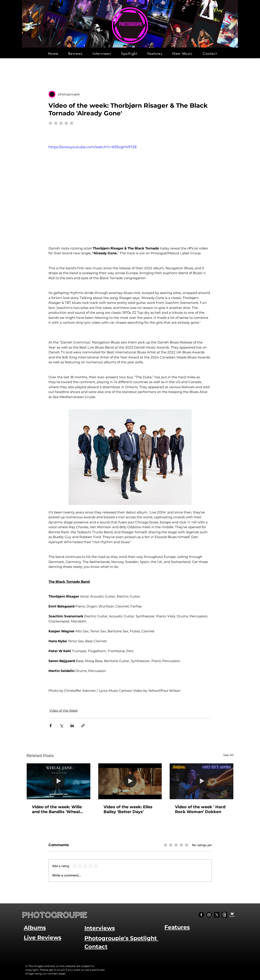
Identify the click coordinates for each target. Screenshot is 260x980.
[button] (75, 54)
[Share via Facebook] (51, 726)
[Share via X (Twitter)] (61, 726)
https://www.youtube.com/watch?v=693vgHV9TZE (93, 147)
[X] (217, 915)
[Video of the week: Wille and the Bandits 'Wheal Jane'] (58, 781)
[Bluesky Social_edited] (232, 915)
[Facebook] (201, 915)
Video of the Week (63, 711)
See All (228, 755)
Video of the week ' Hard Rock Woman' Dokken (200, 809)
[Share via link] (83, 726)
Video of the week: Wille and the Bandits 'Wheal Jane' (57, 809)
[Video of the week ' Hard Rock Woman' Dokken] (201, 781)
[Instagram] (209, 915)
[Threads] (224, 915)
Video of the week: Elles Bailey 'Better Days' (128, 809)
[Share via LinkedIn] (72, 726)
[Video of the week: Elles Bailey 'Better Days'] (130, 781)
